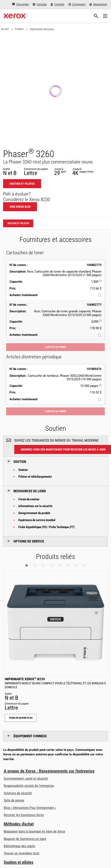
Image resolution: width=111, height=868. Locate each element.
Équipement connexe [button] (30, 736)
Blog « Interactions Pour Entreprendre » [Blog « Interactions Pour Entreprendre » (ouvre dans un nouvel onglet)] (30, 808)
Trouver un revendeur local (21, 853)
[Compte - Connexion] (57, 4)
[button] (27, 565)
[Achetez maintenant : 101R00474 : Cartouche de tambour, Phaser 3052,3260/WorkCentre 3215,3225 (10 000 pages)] (100, 399)
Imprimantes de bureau (42, 29)
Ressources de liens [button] (30, 491)
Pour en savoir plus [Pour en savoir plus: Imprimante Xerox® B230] (21, 718)
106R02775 (94, 265)
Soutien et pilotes (19, 862)
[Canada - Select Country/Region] (40, 4)
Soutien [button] (20, 462)
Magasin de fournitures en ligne (25, 839)
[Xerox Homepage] (15, 16)
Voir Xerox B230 (20, 207)
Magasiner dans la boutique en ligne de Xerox (34, 831)
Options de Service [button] (29, 541)
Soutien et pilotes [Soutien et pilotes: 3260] (22, 184)
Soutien (23, 470)
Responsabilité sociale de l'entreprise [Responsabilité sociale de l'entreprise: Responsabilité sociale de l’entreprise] (29, 786)
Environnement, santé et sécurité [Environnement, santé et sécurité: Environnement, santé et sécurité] (26, 779)
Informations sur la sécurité (35, 506)
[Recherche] (96, 16)
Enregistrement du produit (34, 513)
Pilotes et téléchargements (35, 477)
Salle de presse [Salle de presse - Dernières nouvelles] (14, 800)
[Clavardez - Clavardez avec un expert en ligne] (21, 5)
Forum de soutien (29, 499)
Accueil (5, 29)
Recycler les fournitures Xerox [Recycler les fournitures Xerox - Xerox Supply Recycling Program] (24, 815)
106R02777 (94, 305)
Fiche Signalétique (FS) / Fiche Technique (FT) (47, 527)
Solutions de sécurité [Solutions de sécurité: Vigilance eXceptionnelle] (18, 793)
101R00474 (94, 369)
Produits (19, 29)
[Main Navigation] (105, 16)
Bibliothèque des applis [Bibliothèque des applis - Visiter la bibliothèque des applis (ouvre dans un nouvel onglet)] (19, 846)
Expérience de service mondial (37, 520)
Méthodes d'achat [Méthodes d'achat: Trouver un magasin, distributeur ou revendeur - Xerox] (19, 824)
